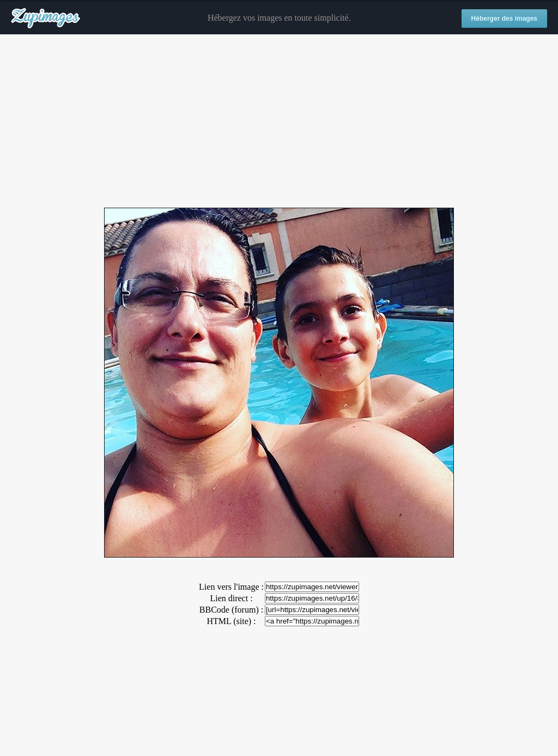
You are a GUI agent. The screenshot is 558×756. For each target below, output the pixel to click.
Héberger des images (504, 19)
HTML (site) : (231, 621)
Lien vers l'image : (231, 587)
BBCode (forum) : (231, 610)
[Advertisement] (279, 122)
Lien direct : (231, 598)
